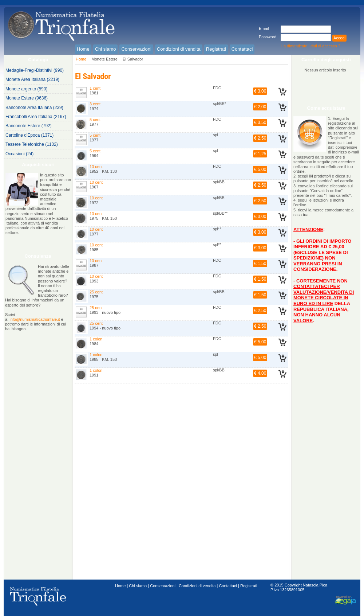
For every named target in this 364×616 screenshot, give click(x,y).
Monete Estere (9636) (27, 98)
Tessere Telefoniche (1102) (32, 144)
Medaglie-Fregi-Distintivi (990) (35, 70)
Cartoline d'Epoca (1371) (29, 135)
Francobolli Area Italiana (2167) (36, 117)
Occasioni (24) (19, 154)
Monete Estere (104, 59)
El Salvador (133, 59)
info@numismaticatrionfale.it (35, 319)
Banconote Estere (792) (29, 126)
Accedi (339, 38)
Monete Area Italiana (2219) (32, 79)
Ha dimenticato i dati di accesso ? (310, 46)
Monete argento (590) (26, 89)
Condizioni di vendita (197, 586)
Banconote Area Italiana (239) (34, 108)
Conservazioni (163, 586)
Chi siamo (138, 586)
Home (81, 59)
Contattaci (228, 586)
